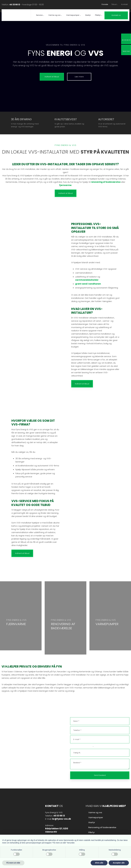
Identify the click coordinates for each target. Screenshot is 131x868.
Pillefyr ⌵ (99, 15)
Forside (105, 4)
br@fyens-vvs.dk (19, 749)
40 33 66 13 (15, 5)
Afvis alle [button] (99, 863)
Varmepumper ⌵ (74, 15)
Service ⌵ (40, 15)
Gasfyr (88, 15)
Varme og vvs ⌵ (55, 15)
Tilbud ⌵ (115, 4)
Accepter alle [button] (119, 863)
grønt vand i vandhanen (88, 284)
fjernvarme (65, 185)
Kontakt (124, 4)
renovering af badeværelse (106, 182)
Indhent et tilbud (66, 193)
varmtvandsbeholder (87, 280)
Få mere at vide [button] (13, 863)
